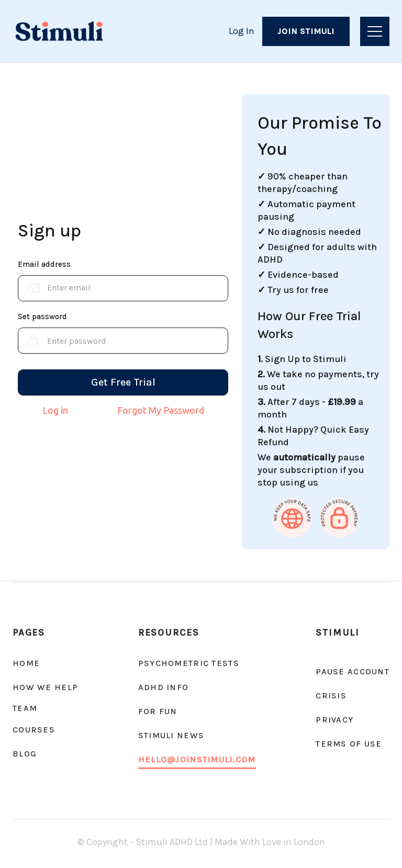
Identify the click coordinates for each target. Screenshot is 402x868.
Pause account (353, 672)
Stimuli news (171, 735)
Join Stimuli (306, 31)
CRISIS (331, 696)
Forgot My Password (161, 410)
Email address (44, 264)
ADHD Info (164, 687)
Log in (55, 410)
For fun (158, 711)
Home (26, 663)
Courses (34, 730)
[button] (375, 31)
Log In (242, 31)
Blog (25, 754)
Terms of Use (349, 744)
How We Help (45, 687)
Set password (42, 317)
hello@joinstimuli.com (197, 759)
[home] (59, 31)
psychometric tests (189, 663)
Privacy (334, 720)
